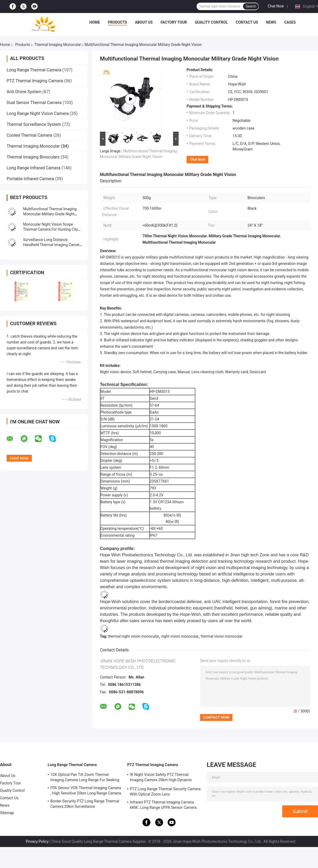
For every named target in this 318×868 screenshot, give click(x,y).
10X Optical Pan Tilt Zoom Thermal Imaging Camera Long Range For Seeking (85, 777)
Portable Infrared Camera (30, 179)
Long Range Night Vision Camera (38, 113)
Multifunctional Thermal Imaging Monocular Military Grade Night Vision (50, 214)
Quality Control (211, 22)
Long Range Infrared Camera (34, 168)
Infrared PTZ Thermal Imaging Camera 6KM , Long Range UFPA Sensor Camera (163, 805)
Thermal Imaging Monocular (58, 45)
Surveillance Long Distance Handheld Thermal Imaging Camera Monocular (52, 245)
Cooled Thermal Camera (29, 135)
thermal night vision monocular (134, 636)
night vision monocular (180, 636)
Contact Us (247, 22)
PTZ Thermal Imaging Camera (35, 81)
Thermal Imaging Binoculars (33, 157)
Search (251, 6)
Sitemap (7, 813)
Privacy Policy (37, 841)
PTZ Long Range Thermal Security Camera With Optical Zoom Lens (165, 792)
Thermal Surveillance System (34, 124)
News (271, 22)
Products (117, 22)
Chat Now (276, 6)
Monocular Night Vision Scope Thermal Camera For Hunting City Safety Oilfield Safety (50, 229)
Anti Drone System (24, 92)
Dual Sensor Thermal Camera (34, 103)
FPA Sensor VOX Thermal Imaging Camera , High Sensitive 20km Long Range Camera (86, 790)
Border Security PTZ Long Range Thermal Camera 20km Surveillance (85, 804)
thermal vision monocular (222, 636)
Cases (290, 22)
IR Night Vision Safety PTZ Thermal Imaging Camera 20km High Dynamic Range (161, 778)
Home (95, 22)
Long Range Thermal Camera (34, 70)
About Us (144, 22)
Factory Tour (174, 22)
